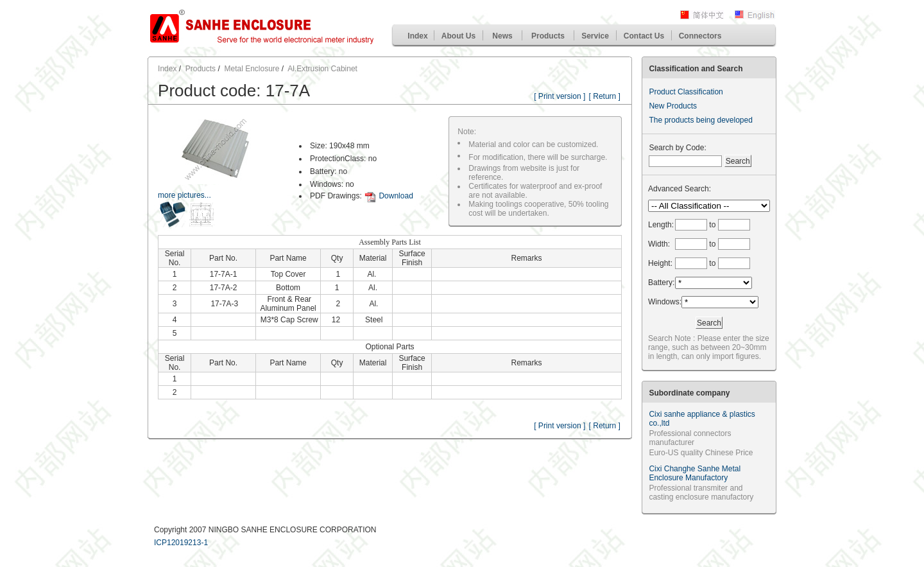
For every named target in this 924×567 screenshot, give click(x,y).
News (502, 36)
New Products (673, 106)
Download (396, 196)
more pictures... (184, 195)
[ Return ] (605, 96)
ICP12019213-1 (181, 543)
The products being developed (700, 120)
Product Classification (686, 92)
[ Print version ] (560, 96)
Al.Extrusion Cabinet (322, 69)
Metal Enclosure (252, 69)
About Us (458, 36)
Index (417, 36)
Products (548, 36)
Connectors (700, 36)
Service (595, 36)
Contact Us (644, 36)
